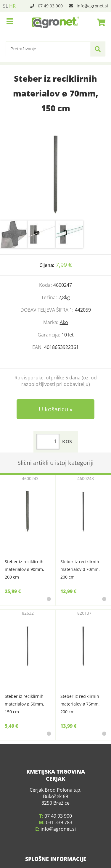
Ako (64, 322)
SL (5, 6)
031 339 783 (59, 815)
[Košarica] (99, 22)
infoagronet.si (92, 6)
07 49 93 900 (50, 6)
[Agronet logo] (56, 22)
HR (12, 6)
